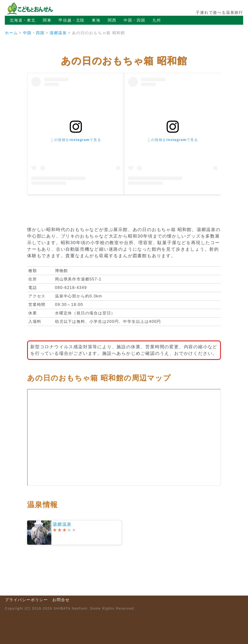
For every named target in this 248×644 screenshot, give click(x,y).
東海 (96, 20)
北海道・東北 (23, 20)
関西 (112, 20)
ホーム (11, 33)
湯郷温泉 (58, 33)
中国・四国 (134, 20)
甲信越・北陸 (72, 20)
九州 (157, 20)
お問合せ (61, 600)
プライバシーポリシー (26, 600)
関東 (47, 20)
